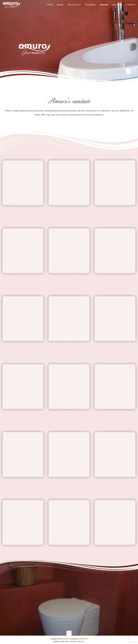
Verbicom (83, 639)
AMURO (66, 639)
